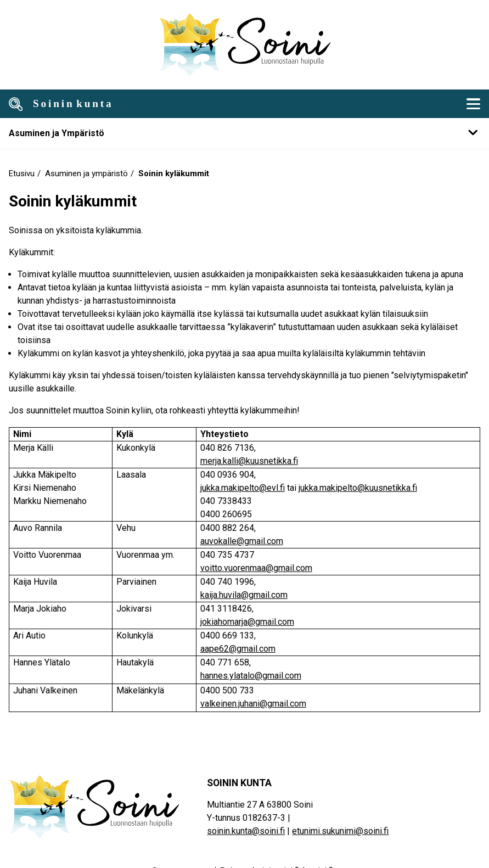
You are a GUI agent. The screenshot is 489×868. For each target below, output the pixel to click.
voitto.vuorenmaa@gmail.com (256, 568)
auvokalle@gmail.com (242, 541)
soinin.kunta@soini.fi (246, 831)
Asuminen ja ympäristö (86, 173)
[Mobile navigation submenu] (245, 133)
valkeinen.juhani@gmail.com (253, 704)
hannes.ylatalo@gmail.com (251, 676)
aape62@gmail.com (238, 649)
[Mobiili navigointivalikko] (473, 104)
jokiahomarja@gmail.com (247, 622)
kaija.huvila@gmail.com (244, 595)
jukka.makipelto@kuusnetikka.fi (358, 488)
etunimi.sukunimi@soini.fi (340, 831)
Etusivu (22, 173)
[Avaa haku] (16, 104)
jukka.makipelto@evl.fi (243, 488)
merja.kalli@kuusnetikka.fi (249, 461)
